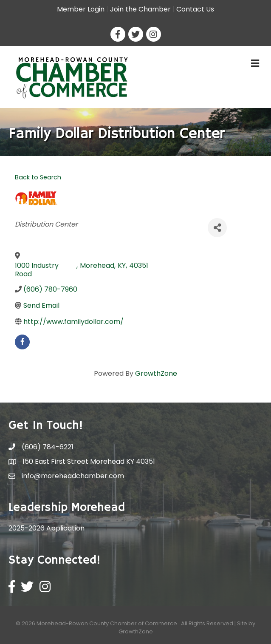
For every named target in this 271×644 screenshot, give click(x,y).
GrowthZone (156, 373)
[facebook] (22, 342)
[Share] (217, 228)
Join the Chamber (140, 9)
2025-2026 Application (47, 528)
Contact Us (195, 9)
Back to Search (38, 177)
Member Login (81, 9)
